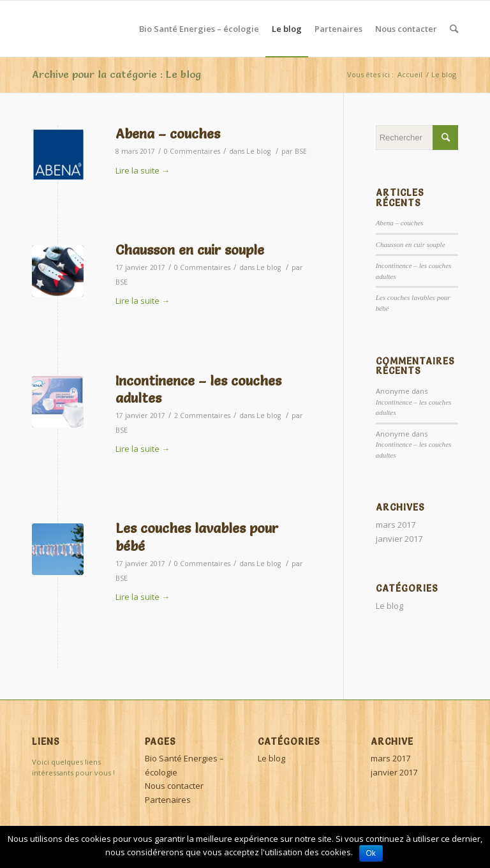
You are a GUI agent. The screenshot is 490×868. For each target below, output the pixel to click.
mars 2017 (396, 525)
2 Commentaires (202, 415)
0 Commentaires (192, 151)
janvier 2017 (399, 539)
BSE (301, 151)
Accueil (410, 74)
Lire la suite (143, 170)
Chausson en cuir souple (190, 250)
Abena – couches (168, 134)
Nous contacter (174, 786)
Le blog (258, 151)
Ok (371, 853)
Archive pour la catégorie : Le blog (116, 74)
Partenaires (168, 800)
